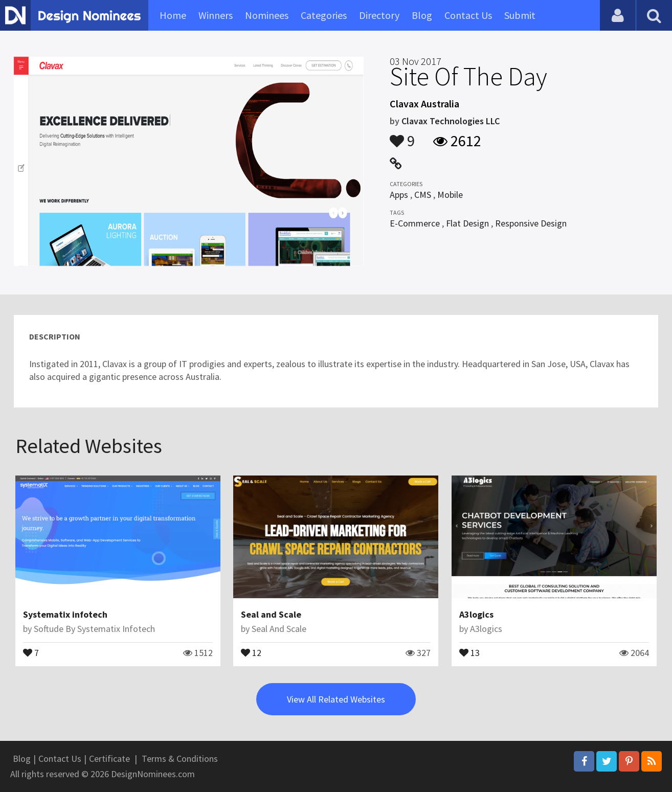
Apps (399, 195)
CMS (423, 195)
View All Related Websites (336, 699)
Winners (216, 15)
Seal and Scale (271, 614)
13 (469, 652)
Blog (422, 15)
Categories (324, 15)
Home (173, 15)
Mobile (450, 195)
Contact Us (468, 15)
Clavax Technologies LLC (451, 121)
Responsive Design (531, 223)
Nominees (267, 15)
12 (251, 652)
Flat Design (467, 223)
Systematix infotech (65, 614)
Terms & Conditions (180, 759)
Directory (379, 15)
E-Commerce (415, 223)
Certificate (109, 759)
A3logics (476, 614)
